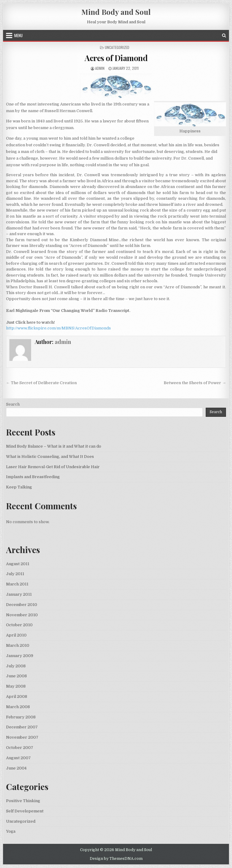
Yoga (11, 831)
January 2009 (20, 656)
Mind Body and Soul (116, 12)
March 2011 (17, 584)
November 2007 (22, 737)
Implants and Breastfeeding (33, 477)
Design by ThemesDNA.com (116, 859)
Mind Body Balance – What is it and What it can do (54, 446)
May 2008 (16, 686)
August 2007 (18, 758)
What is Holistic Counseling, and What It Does (50, 457)
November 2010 (22, 615)
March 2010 (18, 645)
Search (13, 404)
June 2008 (16, 676)
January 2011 (19, 594)
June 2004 (16, 768)
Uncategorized (21, 821)
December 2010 (22, 605)
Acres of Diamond (116, 58)
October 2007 (20, 748)
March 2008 (18, 707)
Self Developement (25, 811)
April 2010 (16, 635)
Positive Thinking (23, 801)
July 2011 (15, 574)
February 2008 (21, 717)
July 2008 (16, 666)
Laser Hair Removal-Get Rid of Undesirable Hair (53, 467)
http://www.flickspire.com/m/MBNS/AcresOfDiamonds (58, 328)
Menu (18, 35)
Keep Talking (19, 487)
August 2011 (18, 564)
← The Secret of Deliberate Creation (41, 383)
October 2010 (19, 625)
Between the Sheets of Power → (195, 383)
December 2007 (22, 727)
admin (100, 68)
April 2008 (17, 696)
